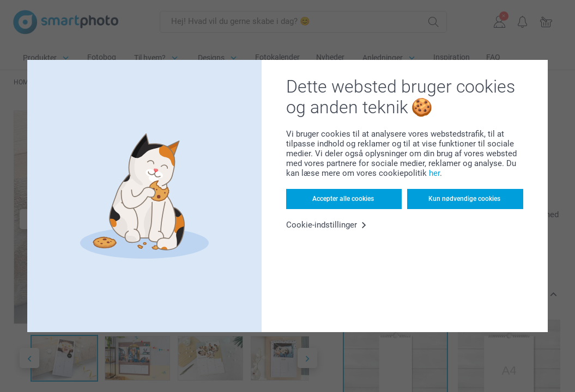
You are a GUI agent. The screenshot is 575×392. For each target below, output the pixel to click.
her (434, 173)
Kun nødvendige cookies (464, 199)
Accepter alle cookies (343, 199)
